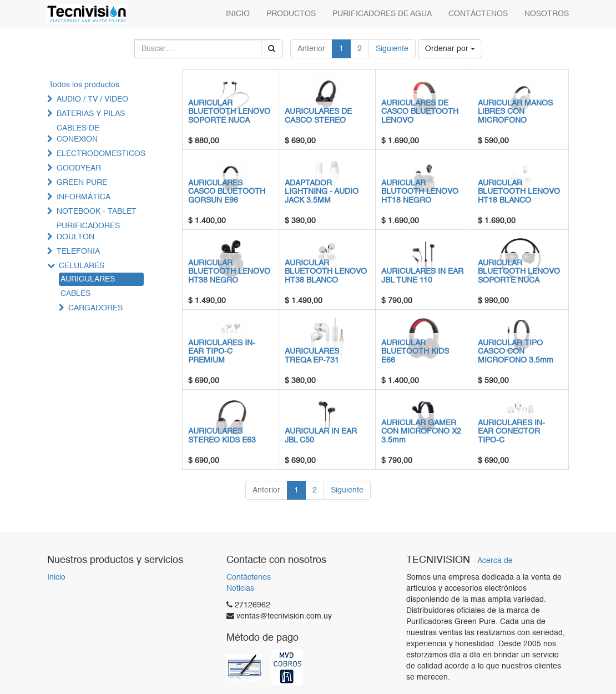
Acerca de (495, 561)
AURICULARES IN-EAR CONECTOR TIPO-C (511, 432)
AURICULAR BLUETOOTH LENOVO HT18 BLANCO (519, 192)
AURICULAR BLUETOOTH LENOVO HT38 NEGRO (229, 272)
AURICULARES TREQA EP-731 (312, 356)
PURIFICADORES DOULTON (88, 232)
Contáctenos (249, 577)
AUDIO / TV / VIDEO (92, 99)
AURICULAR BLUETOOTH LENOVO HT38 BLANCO (326, 272)
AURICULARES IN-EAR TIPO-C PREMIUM (222, 352)
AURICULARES (88, 279)
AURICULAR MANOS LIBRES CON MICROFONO (515, 112)
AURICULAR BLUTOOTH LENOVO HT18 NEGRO (420, 192)
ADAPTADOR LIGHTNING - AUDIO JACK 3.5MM (322, 192)
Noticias (240, 589)
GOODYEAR (79, 168)
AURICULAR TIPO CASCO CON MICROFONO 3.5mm (516, 352)
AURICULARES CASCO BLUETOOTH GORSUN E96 (227, 192)
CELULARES (82, 266)
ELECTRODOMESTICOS (101, 154)
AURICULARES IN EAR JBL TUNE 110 (422, 276)
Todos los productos (84, 85)
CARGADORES (95, 308)
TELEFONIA (78, 252)
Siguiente (392, 49)
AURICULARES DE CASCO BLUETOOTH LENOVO (420, 112)
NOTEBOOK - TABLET (97, 212)
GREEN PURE (82, 183)
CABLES (75, 294)
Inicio (56, 577)
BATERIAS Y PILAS (91, 114)
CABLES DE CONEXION (78, 134)
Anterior (311, 49)
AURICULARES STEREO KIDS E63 (222, 436)
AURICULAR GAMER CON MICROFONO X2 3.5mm (421, 432)
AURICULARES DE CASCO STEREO (318, 116)
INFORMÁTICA (84, 197)
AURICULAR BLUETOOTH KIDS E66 (415, 352)
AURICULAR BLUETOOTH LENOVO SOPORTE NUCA (229, 112)
